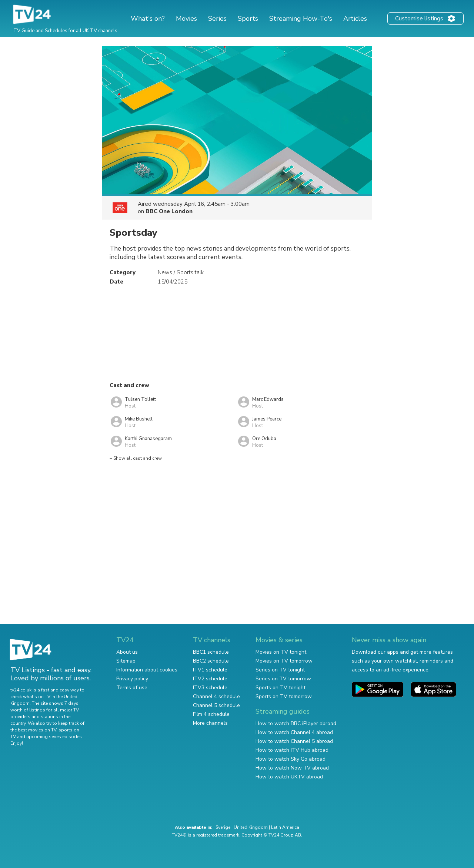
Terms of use (132, 688)
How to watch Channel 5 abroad (294, 741)
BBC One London (169, 211)
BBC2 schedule (211, 661)
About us (127, 652)
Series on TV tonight (280, 670)
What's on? (148, 19)
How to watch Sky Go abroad (291, 759)
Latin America (285, 827)
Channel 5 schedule (216, 705)
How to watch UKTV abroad (289, 777)
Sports (248, 19)
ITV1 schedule (210, 670)
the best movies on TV (33, 730)
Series (217, 19)
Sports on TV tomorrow (284, 696)
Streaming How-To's (301, 19)
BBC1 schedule (211, 652)
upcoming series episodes (54, 737)
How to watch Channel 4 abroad (294, 732)
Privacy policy (132, 679)
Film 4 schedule (211, 714)
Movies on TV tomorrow (284, 661)
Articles (355, 19)
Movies (186, 19)
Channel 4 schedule (216, 696)
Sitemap (126, 661)
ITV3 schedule (210, 688)
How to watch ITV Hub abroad (292, 750)
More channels (210, 723)
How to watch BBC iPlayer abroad (296, 723)
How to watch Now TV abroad (292, 768)
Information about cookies (147, 670)
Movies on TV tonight (281, 652)
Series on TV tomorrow (283, 679)
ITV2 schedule (210, 679)
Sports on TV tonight (281, 688)
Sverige (223, 827)
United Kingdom (251, 827)
